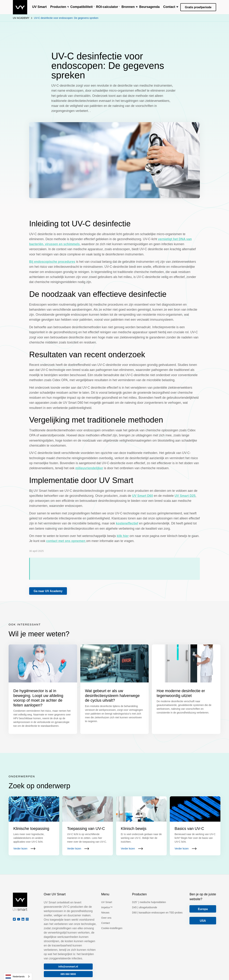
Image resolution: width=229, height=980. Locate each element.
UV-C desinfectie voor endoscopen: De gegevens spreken (66, 18)
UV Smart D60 (142, 496)
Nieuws (105, 913)
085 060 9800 (68, 974)
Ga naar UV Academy (48, 591)
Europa (203, 909)
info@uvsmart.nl (68, 967)
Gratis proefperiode (198, 7)
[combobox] (18, 977)
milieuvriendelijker (89, 468)
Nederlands (15, 977)
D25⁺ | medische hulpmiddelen (149, 902)
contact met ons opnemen (66, 541)
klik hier (123, 536)
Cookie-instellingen (112, 928)
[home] (20, 7)
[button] (59, 7)
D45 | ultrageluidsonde (145, 907)
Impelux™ (107, 907)
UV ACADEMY (21, 18)
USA (203, 921)
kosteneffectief (127, 523)
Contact (106, 923)
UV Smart (107, 902)
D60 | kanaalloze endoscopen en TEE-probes (157, 913)
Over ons (106, 918)
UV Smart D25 (185, 496)
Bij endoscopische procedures (52, 262)
